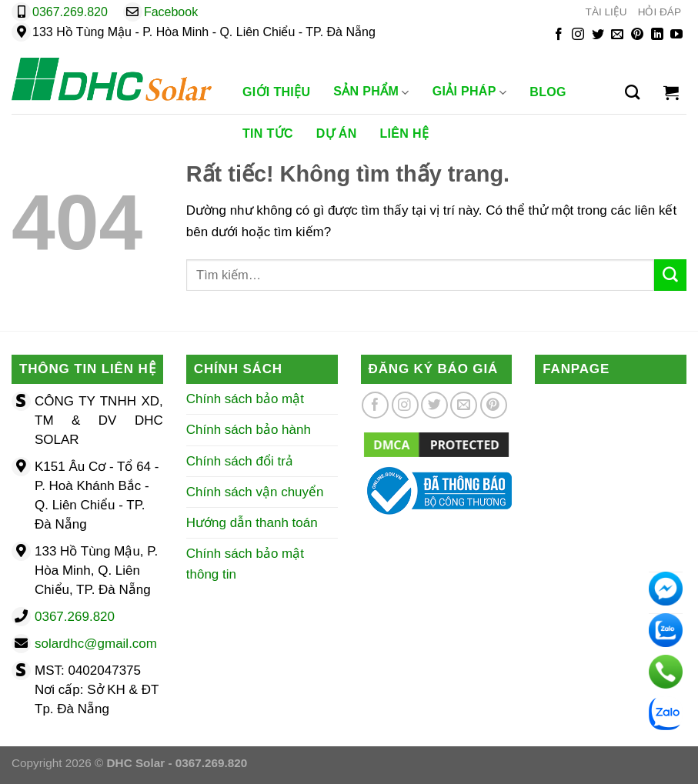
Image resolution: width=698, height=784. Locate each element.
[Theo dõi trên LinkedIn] (657, 35)
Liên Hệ (405, 133)
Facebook (171, 12)
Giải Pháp (470, 92)
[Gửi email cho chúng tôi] (617, 35)
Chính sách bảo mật (245, 399)
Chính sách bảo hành (249, 430)
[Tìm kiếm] (632, 92)
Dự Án (337, 133)
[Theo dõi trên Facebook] (559, 35)
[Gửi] (670, 275)
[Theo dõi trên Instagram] (578, 35)
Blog (548, 92)
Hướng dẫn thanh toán (252, 523)
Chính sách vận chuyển (255, 492)
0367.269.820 (70, 12)
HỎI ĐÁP (660, 12)
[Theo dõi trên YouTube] (676, 35)
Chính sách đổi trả (240, 461)
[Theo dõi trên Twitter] (598, 35)
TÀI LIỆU (606, 12)
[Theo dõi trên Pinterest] (637, 35)
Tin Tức (268, 133)
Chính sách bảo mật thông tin (245, 564)
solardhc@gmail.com (96, 644)
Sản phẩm (371, 92)
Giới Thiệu (276, 92)
